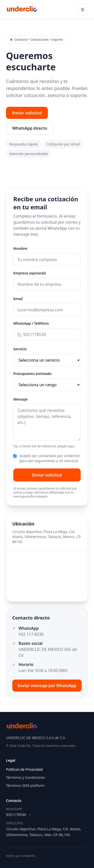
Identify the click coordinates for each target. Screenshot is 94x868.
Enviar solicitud (27, 113)
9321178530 (19, 815)
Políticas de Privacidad (24, 769)
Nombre (20, 248)
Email (18, 299)
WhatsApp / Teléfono (31, 323)
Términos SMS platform (25, 785)
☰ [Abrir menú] (82, 10)
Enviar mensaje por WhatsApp (47, 686)
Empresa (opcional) (30, 273)
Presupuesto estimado (32, 374)
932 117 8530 (31, 634)
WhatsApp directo (30, 128)
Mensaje (20, 399)
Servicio (20, 349)
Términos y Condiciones (26, 777)
